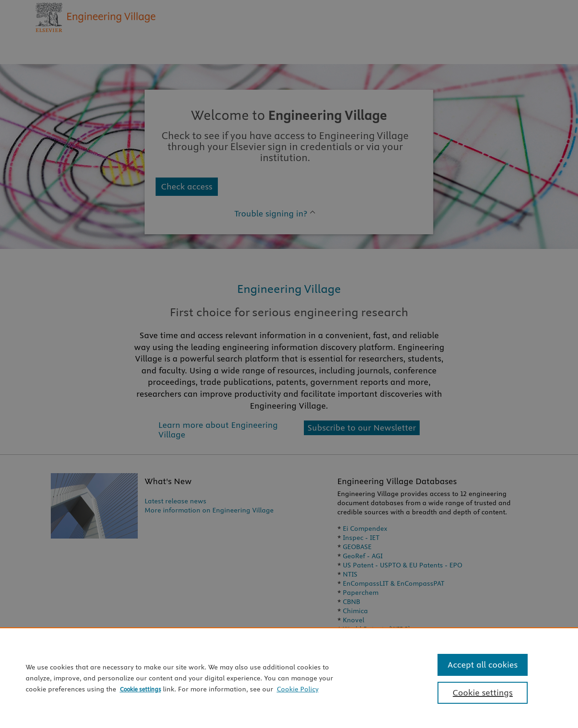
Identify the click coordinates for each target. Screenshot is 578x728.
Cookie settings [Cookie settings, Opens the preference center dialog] (483, 693)
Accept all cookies (483, 665)
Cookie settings (140, 689)
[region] (289, 678)
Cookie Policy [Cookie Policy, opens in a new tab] (298, 689)
